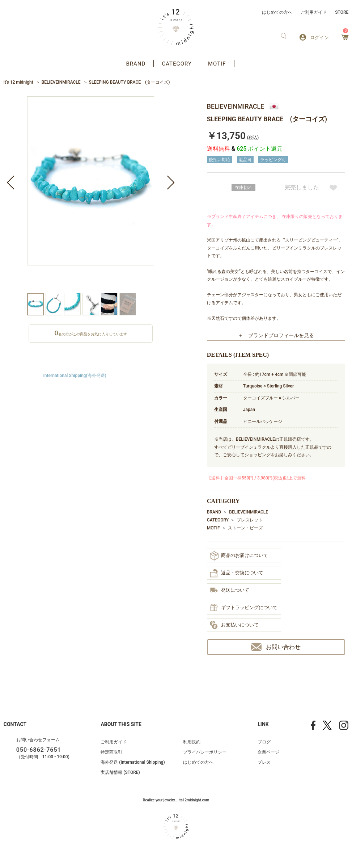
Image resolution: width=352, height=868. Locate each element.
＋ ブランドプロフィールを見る (276, 335)
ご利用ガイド (314, 12)
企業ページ (268, 752)
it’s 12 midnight (18, 82)
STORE (342, 12)
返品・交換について (237, 573)
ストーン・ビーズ (245, 528)
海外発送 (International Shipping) (133, 762)
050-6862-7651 (39, 750)
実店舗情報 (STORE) (120, 772)
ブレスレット (250, 520)
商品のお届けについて (239, 556)
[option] (91, 195)
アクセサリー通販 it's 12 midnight (176, 27)
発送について (230, 591)
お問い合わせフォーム (38, 740)
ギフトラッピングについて (244, 608)
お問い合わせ (276, 647)
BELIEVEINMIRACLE (61, 82)
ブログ (264, 742)
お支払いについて (234, 625)
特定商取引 (111, 752)
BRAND (136, 64)
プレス (264, 762)
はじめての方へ (277, 12)
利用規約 (192, 742)
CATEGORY (177, 64)
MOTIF (217, 64)
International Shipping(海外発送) (75, 376)
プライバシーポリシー (205, 752)
